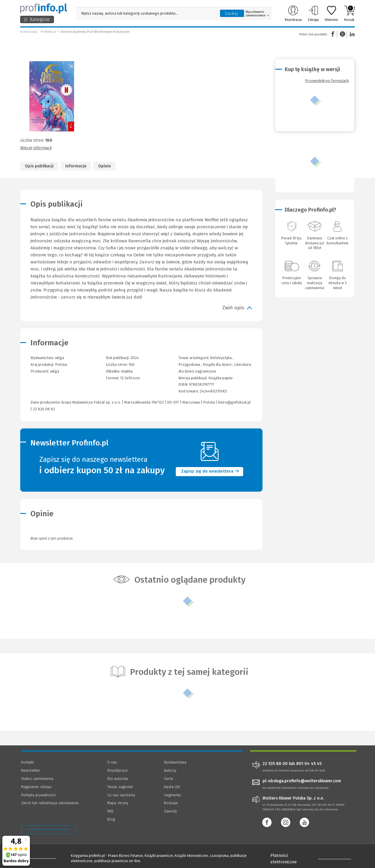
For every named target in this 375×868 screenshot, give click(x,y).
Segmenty (172, 795)
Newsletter (31, 770)
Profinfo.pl (48, 32)
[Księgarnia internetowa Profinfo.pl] (44, 8)
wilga (55, 371)
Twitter (342, 34)
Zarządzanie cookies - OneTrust (48, 829)
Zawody (170, 811)
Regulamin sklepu (36, 787)
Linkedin (351, 34)
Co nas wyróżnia (121, 795)
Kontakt (27, 762)
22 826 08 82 (44, 409)
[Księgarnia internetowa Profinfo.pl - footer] (37, 857)
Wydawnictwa (175, 762)
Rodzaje (171, 803)
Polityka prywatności (38, 795)
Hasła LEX (172, 787)
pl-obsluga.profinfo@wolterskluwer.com (302, 781)
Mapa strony (118, 803)
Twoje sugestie (120, 787)
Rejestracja (293, 13)
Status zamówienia (37, 779)
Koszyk (349, 13)
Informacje (76, 166)
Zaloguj (313, 13)
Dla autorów (118, 779)
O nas (112, 762)
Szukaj (231, 13)
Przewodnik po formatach (327, 81)
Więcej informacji (36, 148)
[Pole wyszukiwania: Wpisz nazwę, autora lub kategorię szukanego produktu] (146, 13)
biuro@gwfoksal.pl (235, 402)
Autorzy (170, 770)
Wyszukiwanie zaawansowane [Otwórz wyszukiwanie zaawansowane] (257, 14)
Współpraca (117, 770)
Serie (168, 779)
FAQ (110, 811)
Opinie (104, 166)
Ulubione (331, 13)
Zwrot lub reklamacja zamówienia (50, 803)
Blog (111, 819)
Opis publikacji (39, 166)
